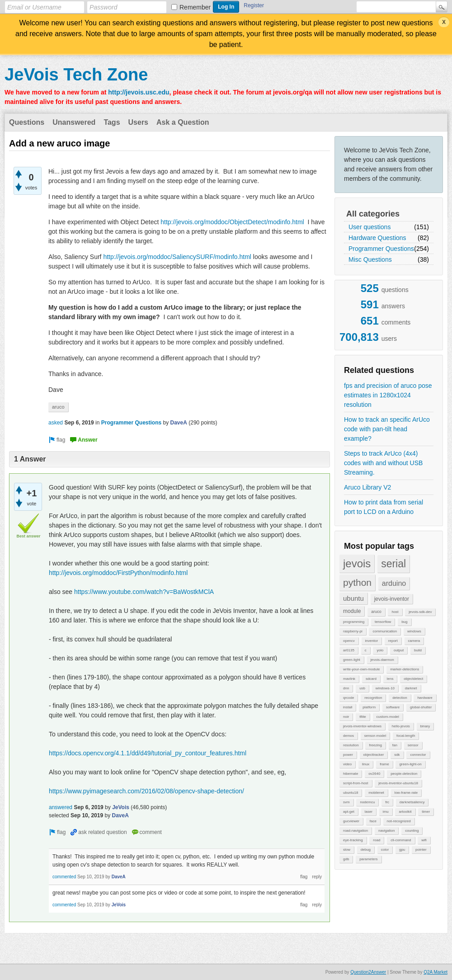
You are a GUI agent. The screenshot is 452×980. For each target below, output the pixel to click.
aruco (376, 612)
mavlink (349, 679)
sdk (397, 755)
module (352, 611)
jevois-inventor (392, 599)
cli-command (401, 840)
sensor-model (375, 736)
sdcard (371, 679)
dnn (346, 688)
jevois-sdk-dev (420, 612)
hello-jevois (401, 726)
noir (346, 717)
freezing (375, 745)
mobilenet (376, 793)
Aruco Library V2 (367, 487)
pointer (421, 850)
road (377, 840)
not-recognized (399, 821)
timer (426, 812)
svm (346, 802)
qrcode (348, 698)
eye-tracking (353, 840)
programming (354, 622)
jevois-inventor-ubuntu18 (398, 783)
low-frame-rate (406, 793)
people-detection (404, 774)
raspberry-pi (353, 631)
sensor (413, 745)
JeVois (121, 807)
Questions (27, 122)
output (399, 650)
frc (387, 802)
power (348, 755)
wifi (424, 840)
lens (390, 679)
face (373, 821)
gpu (402, 850)
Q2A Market (436, 972)
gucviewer (351, 821)
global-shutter (421, 707)
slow (347, 850)
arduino (394, 583)
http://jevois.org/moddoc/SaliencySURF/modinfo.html (177, 257)
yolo (380, 650)
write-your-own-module (361, 669)
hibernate (351, 774)
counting (412, 831)
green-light (352, 660)
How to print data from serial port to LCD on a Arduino (384, 507)
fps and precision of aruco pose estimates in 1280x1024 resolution (388, 395)
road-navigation (355, 831)
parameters (368, 859)
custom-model (388, 717)
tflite (363, 717)
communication (385, 631)
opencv (349, 641)
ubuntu (353, 598)
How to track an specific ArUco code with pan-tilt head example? (387, 429)
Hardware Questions (377, 238)
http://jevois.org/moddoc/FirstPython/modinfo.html (118, 573)
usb (362, 688)
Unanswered (74, 122)
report (393, 641)
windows (414, 631)
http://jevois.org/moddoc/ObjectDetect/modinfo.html (232, 222)
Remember (195, 7)
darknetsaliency (412, 802)
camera (414, 641)
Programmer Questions (381, 249)
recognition (373, 698)
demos (348, 736)
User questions (370, 227)
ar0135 (349, 650)
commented (64, 877)
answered (61, 807)
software (393, 707)
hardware (425, 698)
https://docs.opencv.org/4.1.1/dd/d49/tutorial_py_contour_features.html (148, 753)
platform (369, 707)
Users (138, 122)
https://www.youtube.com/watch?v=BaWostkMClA (144, 592)
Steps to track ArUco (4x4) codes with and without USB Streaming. (383, 463)
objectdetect (413, 679)
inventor (372, 641)
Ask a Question (183, 122)
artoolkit (405, 812)
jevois (357, 563)
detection (400, 698)
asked (56, 423)
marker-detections (405, 669)
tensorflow (383, 622)
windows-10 (385, 688)
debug (366, 850)
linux (366, 764)
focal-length (406, 736)
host (395, 612)
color (385, 850)
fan (395, 745)
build (418, 650)
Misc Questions (370, 259)
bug (404, 622)
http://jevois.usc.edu (139, 92)
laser (369, 812)
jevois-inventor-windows (362, 726)
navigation (386, 831)
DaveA (179, 423)
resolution (351, 745)
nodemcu (367, 802)
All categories (373, 214)
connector (418, 755)
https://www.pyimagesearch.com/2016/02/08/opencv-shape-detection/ (146, 791)
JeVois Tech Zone (76, 75)
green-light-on (410, 764)
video (347, 764)
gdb (346, 859)
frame (384, 764)
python (357, 582)
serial (393, 564)
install (348, 707)
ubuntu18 (351, 793)
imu (386, 812)
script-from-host (356, 783)
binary (425, 726)
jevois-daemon (382, 660)
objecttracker (374, 755)
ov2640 (374, 774)
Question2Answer (368, 972)
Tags (112, 122)
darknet (411, 688)
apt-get (349, 812)
